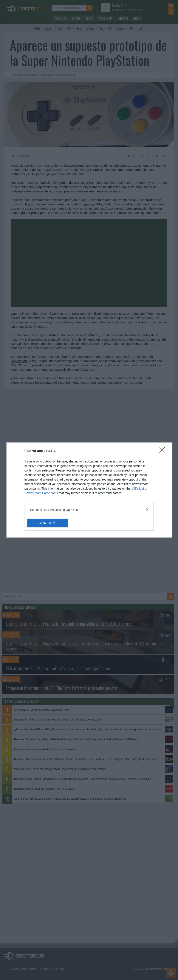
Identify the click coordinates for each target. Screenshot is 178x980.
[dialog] (89, 490)
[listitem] (89, 510)
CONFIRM (47, 523)
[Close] (164, 451)
